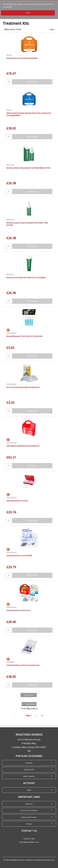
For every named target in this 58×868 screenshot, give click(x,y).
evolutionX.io (50, 860)
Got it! (28, 13)
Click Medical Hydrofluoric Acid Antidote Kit (23, 446)
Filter (52, 30)
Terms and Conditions (29, 810)
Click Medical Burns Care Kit (17, 501)
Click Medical (11, 333)
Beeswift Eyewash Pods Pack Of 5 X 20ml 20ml (24, 336)
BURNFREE (10, 662)
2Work (9, 55)
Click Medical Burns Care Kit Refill (19, 556)
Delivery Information (29, 817)
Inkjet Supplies (29, 776)
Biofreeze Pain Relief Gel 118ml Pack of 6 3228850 (26, 278)
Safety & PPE (29, 770)
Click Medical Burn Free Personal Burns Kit (23, 665)
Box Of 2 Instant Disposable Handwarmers (23, 387)
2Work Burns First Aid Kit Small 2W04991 (22, 58)
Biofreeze (10, 165)
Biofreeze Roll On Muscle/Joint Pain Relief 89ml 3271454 (28, 168)
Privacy (29, 824)
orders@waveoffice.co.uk (29, 842)
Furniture (29, 763)
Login (29, 790)
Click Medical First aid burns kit (18, 610)
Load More (29, 695)
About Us (29, 804)
